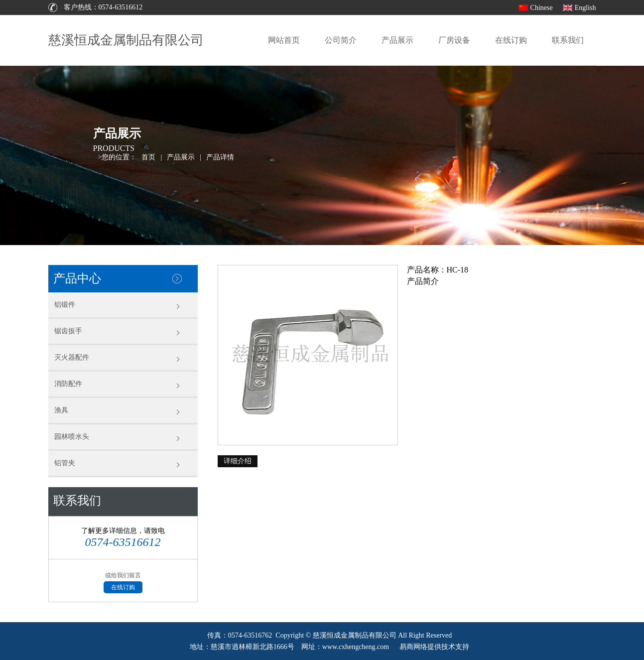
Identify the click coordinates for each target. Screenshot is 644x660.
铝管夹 (65, 463)
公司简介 (341, 40)
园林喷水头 (72, 437)
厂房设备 (454, 40)
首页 (148, 157)
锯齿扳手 (68, 331)
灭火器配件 (72, 357)
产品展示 (397, 40)
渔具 (61, 410)
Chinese (542, 8)
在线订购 (511, 40)
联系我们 (568, 40)
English (585, 8)
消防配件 (68, 384)
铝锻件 (65, 305)
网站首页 (284, 40)
